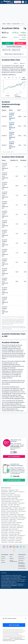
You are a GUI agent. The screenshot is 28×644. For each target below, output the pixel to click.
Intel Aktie (19, 574)
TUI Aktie (15, 545)
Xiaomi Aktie (4, 569)
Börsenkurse (4, 527)
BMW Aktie (20, 565)
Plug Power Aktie (14, 550)
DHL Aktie (10, 542)
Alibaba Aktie (4, 576)
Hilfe (11, 594)
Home (4, 24)
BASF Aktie (17, 542)
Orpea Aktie (17, 532)
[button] (18, 2)
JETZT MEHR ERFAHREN (14, 517)
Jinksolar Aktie (13, 552)
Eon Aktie (18, 569)
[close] (26, 618)
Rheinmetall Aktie (13, 540)
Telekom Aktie (20, 556)
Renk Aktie (21, 553)
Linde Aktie (12, 576)
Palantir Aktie (13, 563)
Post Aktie (4, 534)
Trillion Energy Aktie (6, 539)
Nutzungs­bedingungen (22, 600)
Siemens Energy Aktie (7, 545)
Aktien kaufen (19, 579)
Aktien (9, 24)
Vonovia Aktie (5, 571)
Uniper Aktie (4, 579)
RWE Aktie (19, 560)
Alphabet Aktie (5, 565)
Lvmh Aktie (18, 578)
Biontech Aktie (5, 552)
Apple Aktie (21, 552)
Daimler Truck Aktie (12, 553)
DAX (17, 527)
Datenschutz (21, 596)
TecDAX (15, 529)
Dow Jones (21, 529)
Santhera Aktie (19, 537)
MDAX (11, 529)
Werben (12, 596)
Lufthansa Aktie (13, 547)
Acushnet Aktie (16, 24)
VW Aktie (21, 547)
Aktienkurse (12, 527)
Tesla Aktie (21, 540)
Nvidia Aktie (4, 540)
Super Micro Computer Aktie (8, 560)
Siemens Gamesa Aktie (7, 532)
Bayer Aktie (4, 542)
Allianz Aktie (22, 545)
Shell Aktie (11, 579)
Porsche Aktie (5, 568)
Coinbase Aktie (5, 563)
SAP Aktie (4, 553)
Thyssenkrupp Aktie (6, 566)
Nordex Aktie (12, 574)
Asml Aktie (4, 578)
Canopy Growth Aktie (14, 571)
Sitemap (3, 600)
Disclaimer (21, 598)
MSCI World (11, 530)
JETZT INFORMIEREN (14, 494)
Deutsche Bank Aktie (12, 548)
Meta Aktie (15, 566)
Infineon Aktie (15, 561)
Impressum (21, 594)
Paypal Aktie (13, 556)
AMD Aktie (20, 563)
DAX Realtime (5, 529)
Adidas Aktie (4, 574)
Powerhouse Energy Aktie (14, 534)
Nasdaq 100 (4, 530)
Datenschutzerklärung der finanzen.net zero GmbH (14, 640)
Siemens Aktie (5, 547)
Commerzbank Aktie (14, 543)
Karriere (3, 596)
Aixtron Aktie (11, 578)
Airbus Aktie (13, 565)
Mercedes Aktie (5, 555)
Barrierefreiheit (22, 606)
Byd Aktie (4, 548)
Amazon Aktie (16, 539)
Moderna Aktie (13, 558)
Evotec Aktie (19, 576)
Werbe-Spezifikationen (14, 598)
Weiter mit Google (14, 625)
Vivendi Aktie (4, 558)
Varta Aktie (11, 569)
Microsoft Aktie (5, 550)
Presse (3, 598)
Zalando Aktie (5, 573)
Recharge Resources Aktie (8, 537)
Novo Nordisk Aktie (6, 561)
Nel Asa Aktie (22, 548)
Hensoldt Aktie (5, 556)
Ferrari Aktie (22, 555)
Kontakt (3, 594)
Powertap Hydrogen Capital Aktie (9, 535)
